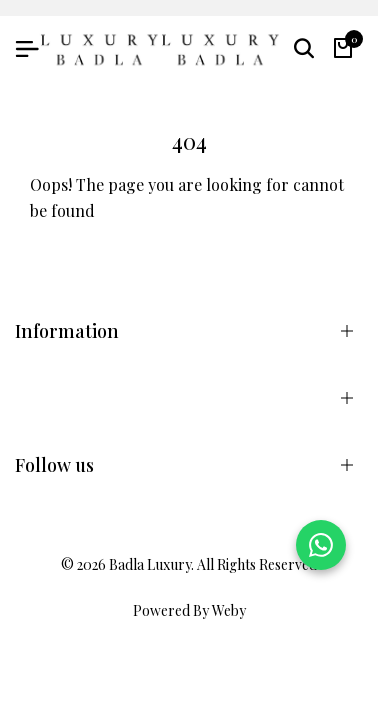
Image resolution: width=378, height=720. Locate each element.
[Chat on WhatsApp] (321, 545)
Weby (229, 610)
